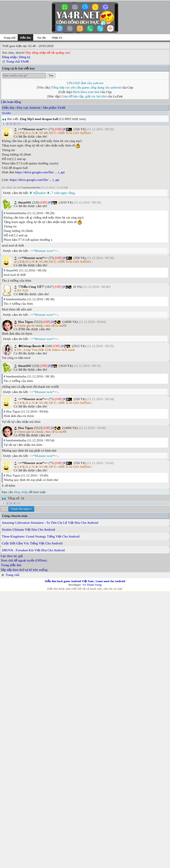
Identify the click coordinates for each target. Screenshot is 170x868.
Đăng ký (25, 57)
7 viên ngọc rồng (63, 193)
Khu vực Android (28, 108)
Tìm (51, 76)
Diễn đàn (8, 108)
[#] (65, 129)
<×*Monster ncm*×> (44, 251)
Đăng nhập (9, 57)
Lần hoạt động (11, 102)
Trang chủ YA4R (17, 61)
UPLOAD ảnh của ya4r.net (85, 83)
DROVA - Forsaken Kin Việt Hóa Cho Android (33, 550)
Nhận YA (57, 38)
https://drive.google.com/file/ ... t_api (40, 172)
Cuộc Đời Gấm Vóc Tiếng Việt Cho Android (32, 543)
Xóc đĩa (42, 38)
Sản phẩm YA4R (54, 108)
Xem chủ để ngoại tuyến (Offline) (24, 560)
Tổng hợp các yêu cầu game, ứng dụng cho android (86, 87)
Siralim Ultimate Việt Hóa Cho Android (28, 530)
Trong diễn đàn (11, 565)
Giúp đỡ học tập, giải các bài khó (84, 96)
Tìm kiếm (6, 113)
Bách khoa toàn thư (86, 92)
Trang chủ (9, 38)
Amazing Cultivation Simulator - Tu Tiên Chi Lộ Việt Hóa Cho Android (50, 523)
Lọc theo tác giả (12, 556)
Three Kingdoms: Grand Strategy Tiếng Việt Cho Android (41, 536)
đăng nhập (21, 492)
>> (18, 124)
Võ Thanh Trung (92, 585)
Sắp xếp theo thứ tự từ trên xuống (24, 570)
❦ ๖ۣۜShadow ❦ (40, 193)
